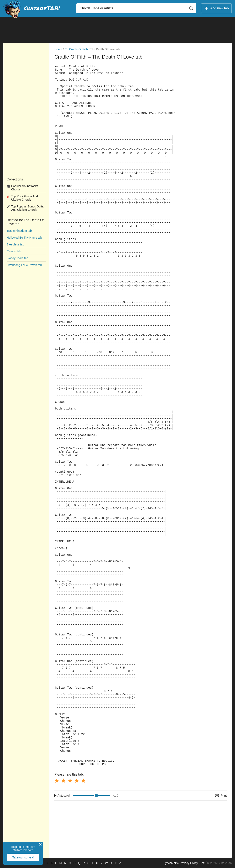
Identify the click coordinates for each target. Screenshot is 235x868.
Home (58, 49)
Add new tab (216, 8)
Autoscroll (64, 796)
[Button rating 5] (83, 781)
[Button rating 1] (57, 781)
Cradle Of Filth (78, 49)
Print (221, 796)
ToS (203, 863)
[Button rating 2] (63, 781)
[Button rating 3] (70, 781)
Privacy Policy (189, 863)
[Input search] (136, 8)
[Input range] (91, 796)
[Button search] (191, 8)
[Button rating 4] (77, 781)
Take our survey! (23, 857)
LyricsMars (171, 863)
